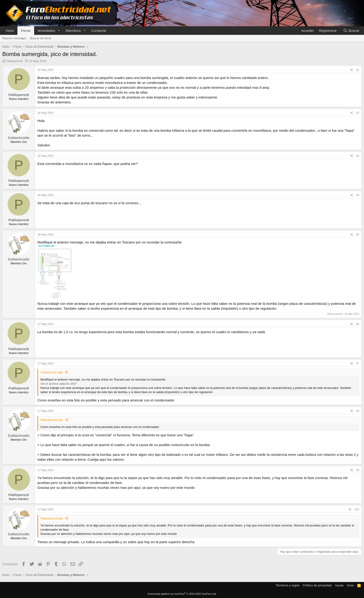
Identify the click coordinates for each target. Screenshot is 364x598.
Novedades (46, 31)
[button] (59, 31)
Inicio (10, 31)
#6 (358, 324)
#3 (358, 156)
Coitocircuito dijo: (52, 372)
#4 (358, 195)
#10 (357, 509)
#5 (358, 235)
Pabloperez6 (14, 61)
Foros (26, 31)
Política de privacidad (317, 585)
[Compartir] (352, 70)
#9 (358, 470)
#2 (358, 113)
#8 (358, 411)
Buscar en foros (41, 38)
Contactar (99, 31)
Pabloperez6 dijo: (52, 420)
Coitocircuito (19, 138)
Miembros (73, 31)
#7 (358, 364)
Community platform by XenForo (182, 594)
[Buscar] (351, 31)
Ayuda (339, 585)
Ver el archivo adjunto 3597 (59, 384)
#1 (358, 70)
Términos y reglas (288, 585)
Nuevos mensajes (14, 38)
